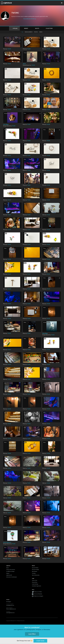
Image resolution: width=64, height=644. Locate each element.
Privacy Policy (35, 582)
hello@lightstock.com (10, 613)
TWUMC (9, 49)
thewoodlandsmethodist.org (30, 19)
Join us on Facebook (38, 594)
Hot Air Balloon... (8, 542)
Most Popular (35, 571)
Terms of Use (35, 580)
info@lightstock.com (10, 605)
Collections (49, 28)
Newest (26, 28)
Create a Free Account (11, 570)
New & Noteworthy (36, 575)
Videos (41, 32)
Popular (15, 28)
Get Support (9, 602)
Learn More (32, 634)
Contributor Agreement (36, 586)
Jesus (24, 64)
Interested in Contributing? (11, 577)
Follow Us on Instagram (39, 596)
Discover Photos (35, 568)
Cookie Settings (35, 584)
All (22, 32)
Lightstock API (9, 575)
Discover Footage (35, 570)
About (7, 568)
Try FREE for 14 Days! (10, 571)
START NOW (40, 641)
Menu (62, 3)
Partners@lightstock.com (11, 609)
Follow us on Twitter (38, 592)
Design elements (29, 32)
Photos (36, 32)
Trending (34, 573)
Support (8, 573)
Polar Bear (45, 333)
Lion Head (6, 124)
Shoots (37, 28)
